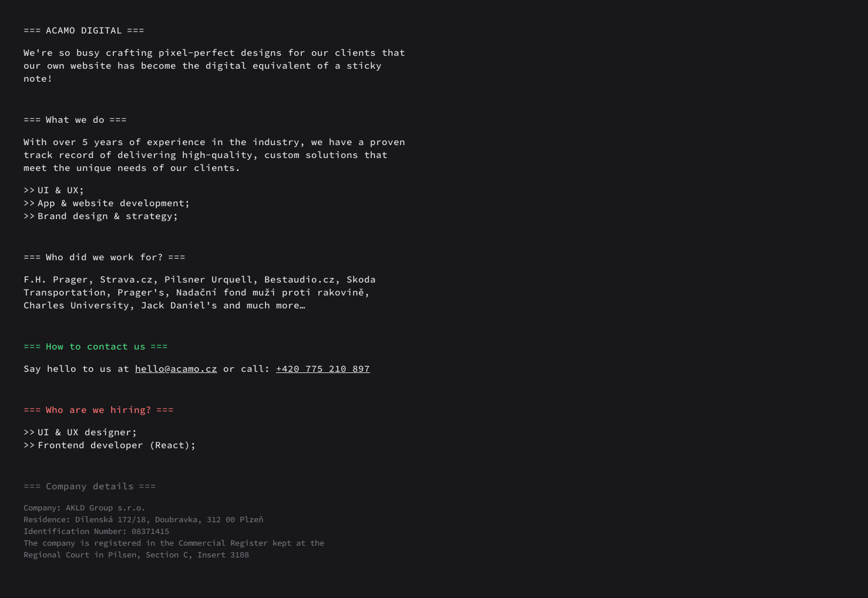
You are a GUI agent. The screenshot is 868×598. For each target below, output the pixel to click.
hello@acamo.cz (176, 368)
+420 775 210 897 (323, 368)
